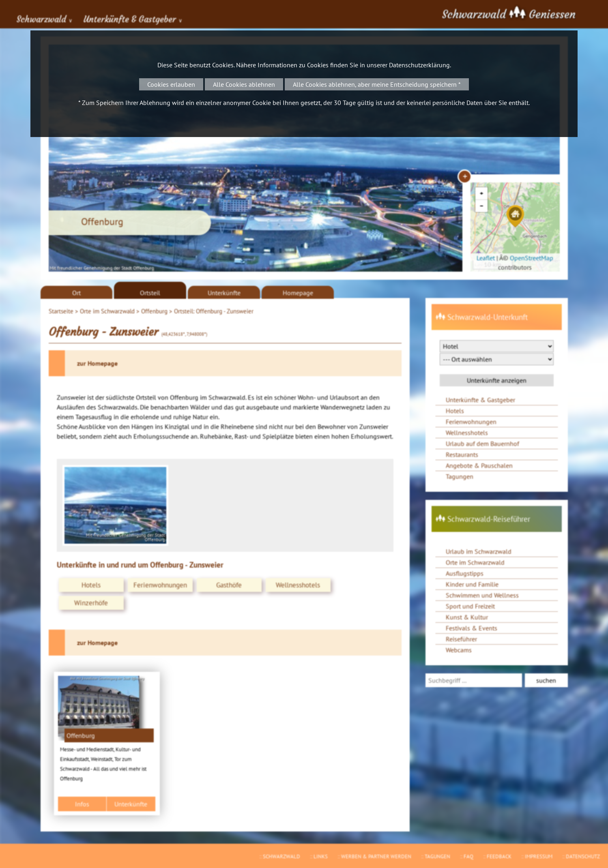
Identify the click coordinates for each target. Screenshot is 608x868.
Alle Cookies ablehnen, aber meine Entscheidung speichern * (377, 84)
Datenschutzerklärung (419, 65)
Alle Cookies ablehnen (244, 84)
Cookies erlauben (171, 84)
